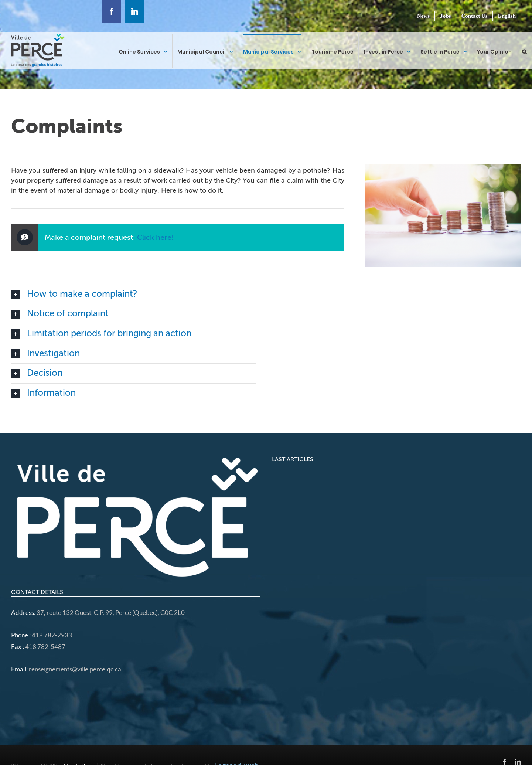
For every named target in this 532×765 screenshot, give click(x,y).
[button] (524, 51)
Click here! (155, 237)
